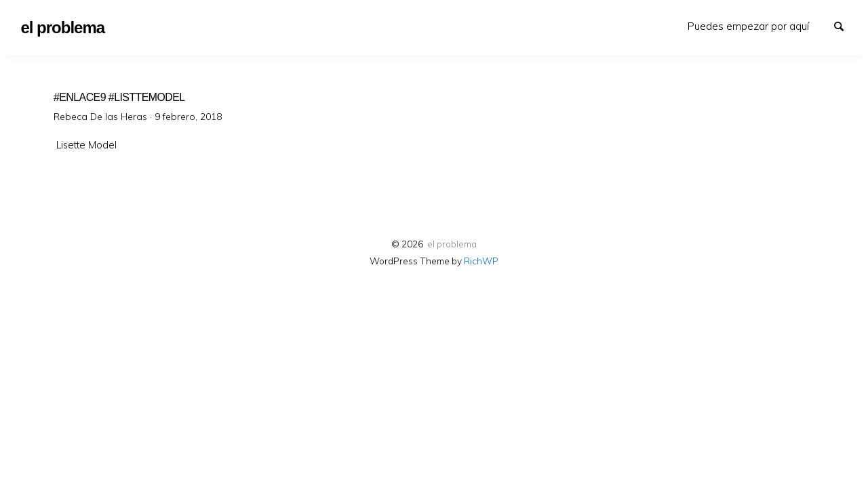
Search (845, 25)
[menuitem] (748, 26)
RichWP (481, 261)
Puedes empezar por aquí (748, 26)
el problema (452, 244)
